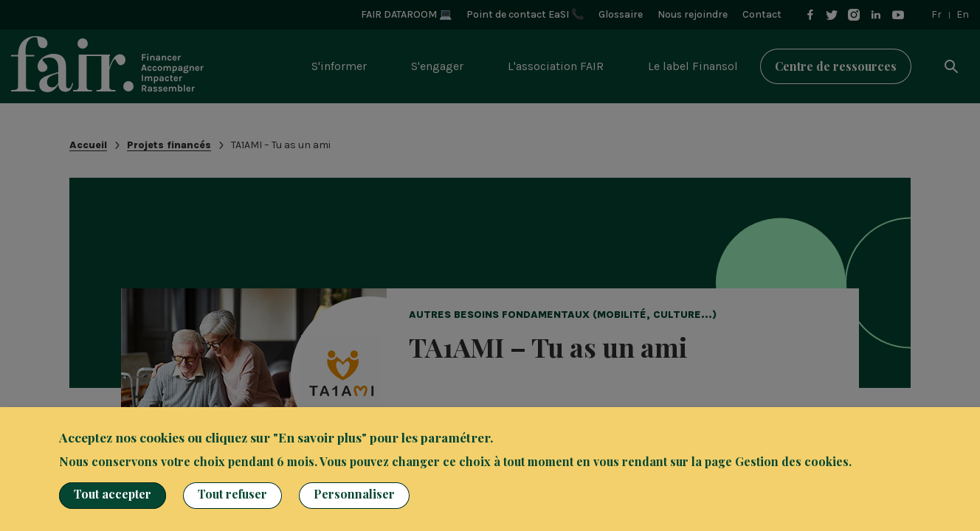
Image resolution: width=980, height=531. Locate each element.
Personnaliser (354, 494)
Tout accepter (113, 494)
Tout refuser (232, 494)
